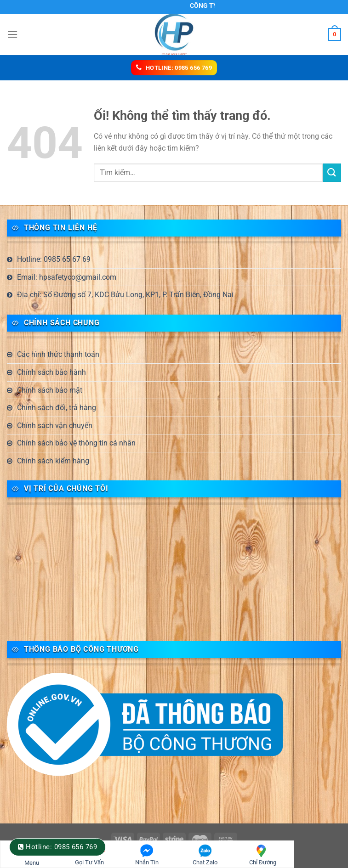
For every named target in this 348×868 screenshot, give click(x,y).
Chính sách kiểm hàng (53, 461)
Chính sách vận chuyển (55, 426)
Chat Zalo (205, 855)
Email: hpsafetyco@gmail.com (67, 277)
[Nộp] (332, 172)
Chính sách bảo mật (50, 390)
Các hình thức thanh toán (58, 354)
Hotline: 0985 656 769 (61, 847)
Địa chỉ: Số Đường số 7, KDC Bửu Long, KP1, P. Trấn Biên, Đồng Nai (125, 295)
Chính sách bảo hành (51, 372)
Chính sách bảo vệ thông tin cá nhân (76, 443)
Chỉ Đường (263, 855)
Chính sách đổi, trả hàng (57, 408)
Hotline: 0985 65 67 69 (54, 259)
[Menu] (12, 34)
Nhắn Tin (147, 855)
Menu (31, 858)
